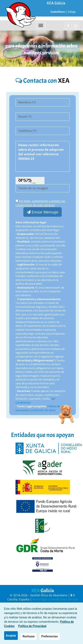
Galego (72, 8)
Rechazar (29, 636)
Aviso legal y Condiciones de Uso (55, 599)
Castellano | (58, 8)
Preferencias (50, 636)
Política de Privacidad (32, 626)
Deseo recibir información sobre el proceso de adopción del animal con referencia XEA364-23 (43, 156)
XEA (43, 591)
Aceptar (11, 636)
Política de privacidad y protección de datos (38, 408)
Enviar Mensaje (43, 212)
